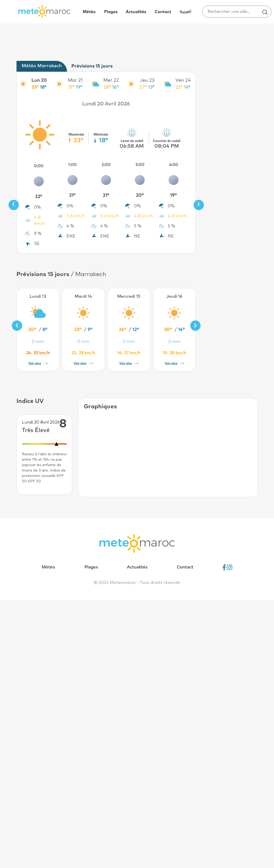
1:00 (72, 165)
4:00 (174, 165)
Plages (111, 12)
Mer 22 (111, 80)
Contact (163, 12)
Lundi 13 (38, 296)
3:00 (140, 165)
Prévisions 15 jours (92, 66)
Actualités (136, 12)
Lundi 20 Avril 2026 (106, 104)
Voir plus (38, 363)
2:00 (106, 165)
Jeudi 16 (174, 296)
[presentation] (14, 205)
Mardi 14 (83, 296)
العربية (185, 12)
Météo (89, 12)
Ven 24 (183, 80)
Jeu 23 (147, 80)
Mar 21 (75, 80)
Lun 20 (39, 80)
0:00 (39, 166)
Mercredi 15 (129, 296)
